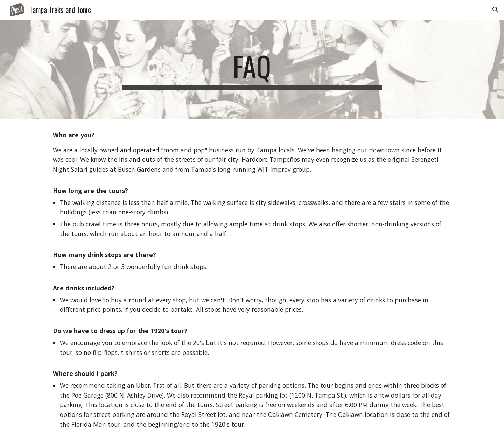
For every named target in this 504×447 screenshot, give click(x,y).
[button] (496, 10)
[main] (252, 69)
